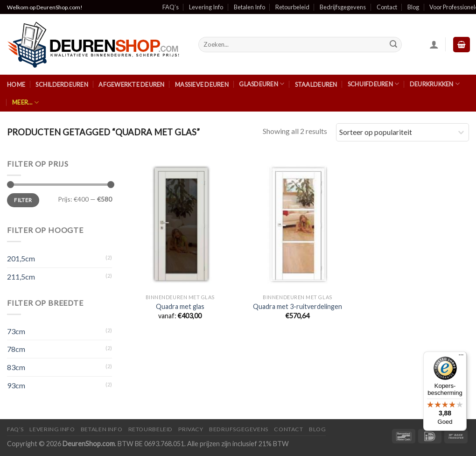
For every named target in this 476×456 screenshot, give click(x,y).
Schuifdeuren (374, 84)
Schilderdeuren (62, 84)
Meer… (25, 102)
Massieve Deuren (202, 84)
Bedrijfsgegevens (343, 7)
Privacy (191, 429)
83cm (16, 367)
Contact (387, 7)
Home (16, 84)
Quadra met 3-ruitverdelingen (297, 306)
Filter (23, 200)
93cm (16, 385)
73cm (16, 331)
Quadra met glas (180, 306)
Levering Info (206, 7)
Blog (413, 7)
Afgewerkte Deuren (131, 84)
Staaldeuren (316, 84)
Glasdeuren (262, 84)
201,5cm (21, 258)
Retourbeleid (292, 7)
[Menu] (461, 357)
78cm (16, 349)
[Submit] (393, 45)
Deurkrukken (435, 84)
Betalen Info (249, 7)
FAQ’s (171, 7)
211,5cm (21, 277)
